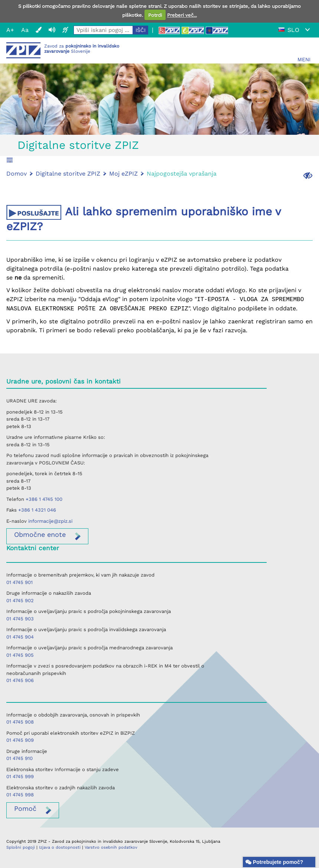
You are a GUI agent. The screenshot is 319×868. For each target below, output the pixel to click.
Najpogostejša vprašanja (182, 174)
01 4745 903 (20, 619)
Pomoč (25, 808)
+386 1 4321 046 (37, 510)
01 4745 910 (19, 758)
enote (40, 534)
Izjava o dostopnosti (60, 847)
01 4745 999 (20, 776)
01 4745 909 (20, 740)
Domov (17, 174)
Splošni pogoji (21, 847)
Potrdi (155, 15)
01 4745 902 (20, 601)
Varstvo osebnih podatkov (111, 847)
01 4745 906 (20, 680)
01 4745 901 (19, 582)
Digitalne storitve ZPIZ (78, 145)
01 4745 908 (20, 722)
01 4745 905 (20, 655)
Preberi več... (182, 15)
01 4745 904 (20, 637)
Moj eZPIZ (123, 174)
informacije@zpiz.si (50, 521)
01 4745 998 (20, 795)
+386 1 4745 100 (44, 499)
